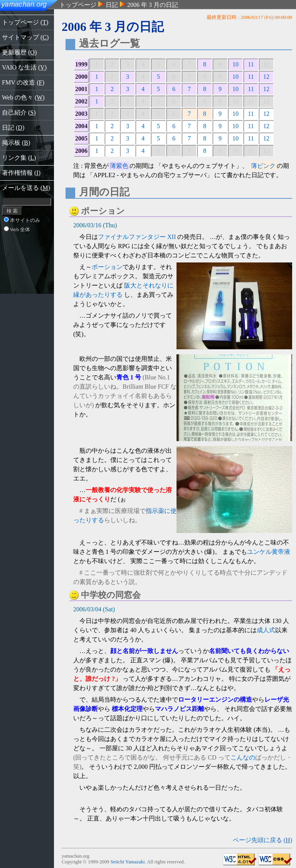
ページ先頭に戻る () (262, 840)
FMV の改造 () (23, 82)
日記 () (13, 128)
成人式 (266, 630)
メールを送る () (26, 188)
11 (251, 64)
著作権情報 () (21, 173)
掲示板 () (16, 143)
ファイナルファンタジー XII (137, 237)
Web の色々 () (23, 97)
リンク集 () (19, 158)
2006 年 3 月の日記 (153, 5)
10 (235, 64)
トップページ (78, 5)
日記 (112, 5)
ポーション (107, 267)
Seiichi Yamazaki (128, 862)
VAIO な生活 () (24, 67)
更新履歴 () (19, 52)
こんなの (243, 757)
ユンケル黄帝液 (269, 552)
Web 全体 (17, 230)
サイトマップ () (25, 37)
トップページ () (25, 22)
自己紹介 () (19, 113)
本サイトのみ (22, 220)
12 (266, 77)
